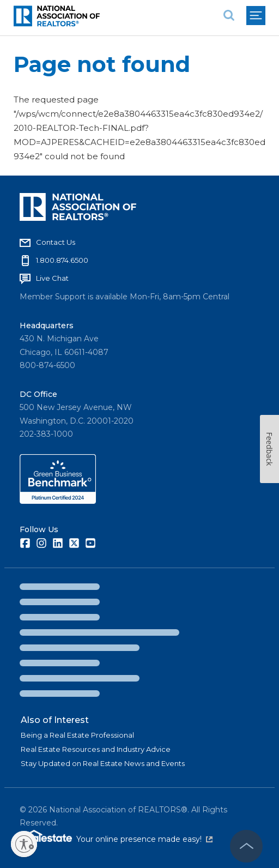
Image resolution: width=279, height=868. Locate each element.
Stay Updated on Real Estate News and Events (103, 763)
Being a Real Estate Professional (77, 735)
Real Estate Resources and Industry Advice (96, 749)
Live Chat (52, 278)
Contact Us (56, 242)
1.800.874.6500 (62, 260)
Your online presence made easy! (144, 839)
